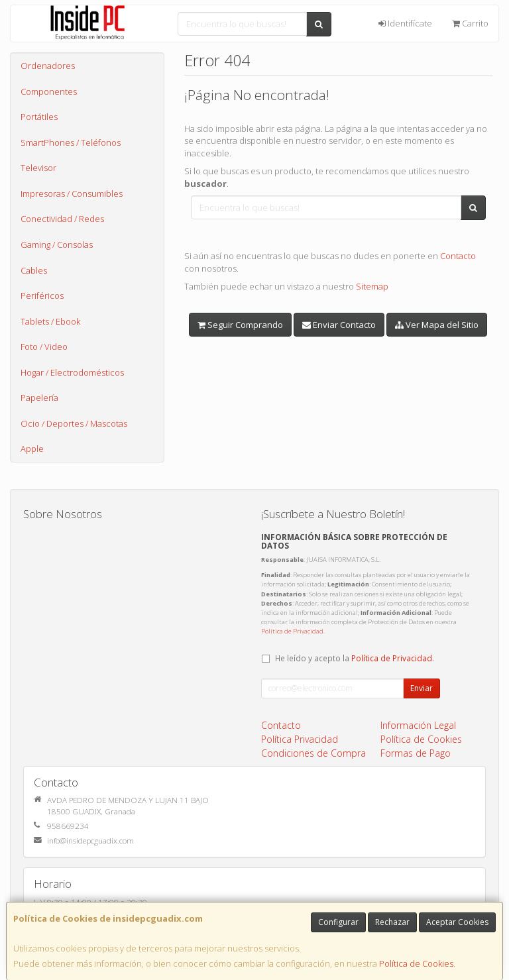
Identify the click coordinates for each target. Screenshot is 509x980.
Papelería (39, 398)
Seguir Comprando (240, 325)
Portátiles (39, 117)
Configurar (338, 922)
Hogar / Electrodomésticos (72, 372)
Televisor (38, 168)
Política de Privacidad (292, 631)
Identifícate (405, 23)
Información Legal (418, 725)
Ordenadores (48, 66)
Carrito (470, 23)
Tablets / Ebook (50, 321)
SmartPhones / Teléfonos (71, 142)
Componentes (49, 91)
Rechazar (392, 922)
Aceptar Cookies (457, 922)
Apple (32, 449)
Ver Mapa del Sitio (437, 325)
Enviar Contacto (339, 325)
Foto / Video (44, 347)
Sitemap (372, 286)
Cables (34, 270)
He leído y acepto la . (355, 658)
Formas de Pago (416, 753)
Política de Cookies (416, 963)
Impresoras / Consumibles (72, 193)
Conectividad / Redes (62, 219)
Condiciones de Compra (313, 753)
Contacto (458, 256)
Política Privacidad (300, 739)
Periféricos (42, 296)
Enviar (422, 688)
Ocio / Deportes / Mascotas (74, 423)
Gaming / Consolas (57, 245)
